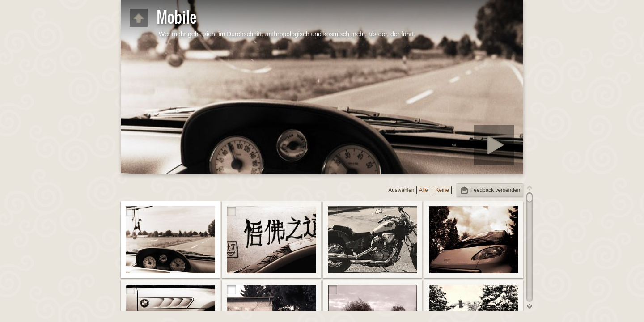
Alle (424, 190)
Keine (442, 190)
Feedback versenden (495, 190)
